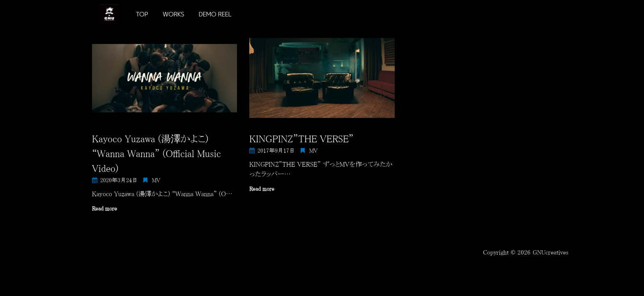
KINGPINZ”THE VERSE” (301, 139)
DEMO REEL (215, 14)
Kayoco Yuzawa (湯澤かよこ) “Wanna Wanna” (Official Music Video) (156, 153)
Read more (105, 208)
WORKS (174, 14)
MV (156, 180)
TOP (142, 14)
